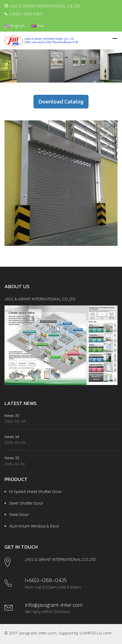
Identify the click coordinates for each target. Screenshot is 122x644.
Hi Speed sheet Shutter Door (35, 492)
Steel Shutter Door (26, 503)
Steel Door (19, 515)
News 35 (12, 416)
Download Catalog (61, 101)
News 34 (12, 437)
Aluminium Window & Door (34, 526)
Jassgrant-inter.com (37, 633)
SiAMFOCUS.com (96, 633)
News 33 (12, 458)
